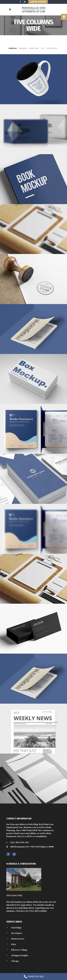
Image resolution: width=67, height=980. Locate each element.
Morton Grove (18, 939)
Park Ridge (16, 928)
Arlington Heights (20, 956)
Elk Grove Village (19, 950)
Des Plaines (17, 933)
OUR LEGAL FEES (14, 896)
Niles (14, 944)
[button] (64, 17)
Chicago (15, 961)
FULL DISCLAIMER (38, 911)
